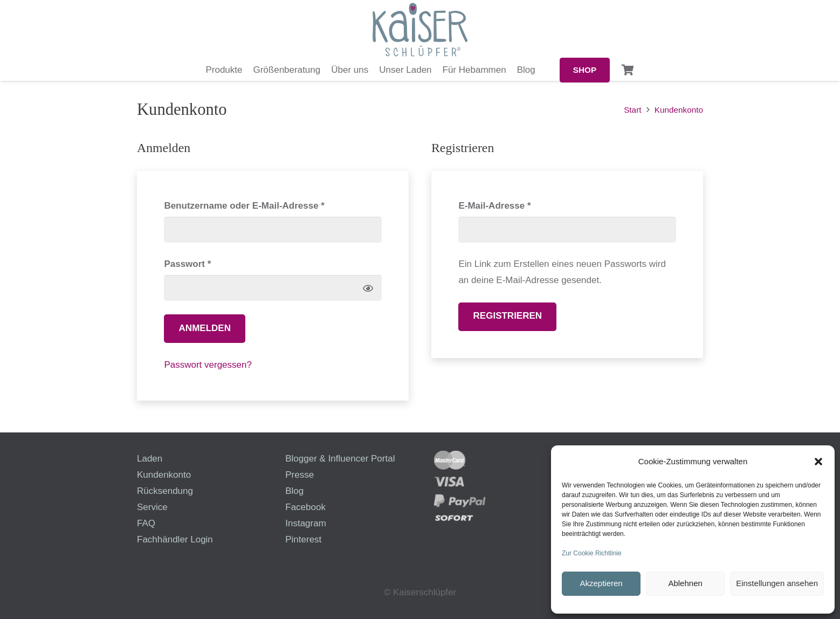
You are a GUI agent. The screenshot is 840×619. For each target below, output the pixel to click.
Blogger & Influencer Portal (340, 459)
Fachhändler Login (175, 539)
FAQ (146, 523)
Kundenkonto (164, 475)
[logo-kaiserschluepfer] (420, 30)
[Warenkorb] (628, 70)
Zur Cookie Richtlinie (592, 553)
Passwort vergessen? (208, 365)
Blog (294, 491)
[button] (818, 462)
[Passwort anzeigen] (368, 288)
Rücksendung (165, 491)
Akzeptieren (601, 583)
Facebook (305, 507)
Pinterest (303, 539)
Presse (299, 475)
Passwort (213, 263)
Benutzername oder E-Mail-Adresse (270, 204)
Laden (150, 459)
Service (152, 507)
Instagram (306, 523)
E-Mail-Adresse (520, 204)
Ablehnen (685, 583)
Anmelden (205, 328)
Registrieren (508, 316)
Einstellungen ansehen (777, 583)
